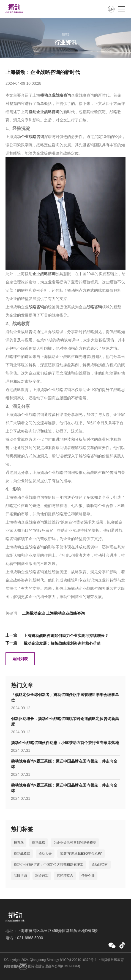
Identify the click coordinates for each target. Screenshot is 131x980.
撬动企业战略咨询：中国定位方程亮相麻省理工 (48, 865)
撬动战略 (39, 843)
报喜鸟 (19, 843)
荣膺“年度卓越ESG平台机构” (81, 854)
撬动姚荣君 (100, 865)
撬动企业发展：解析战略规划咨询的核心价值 (62, 643)
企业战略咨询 (32, 137)
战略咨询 (36, 307)
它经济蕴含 (65, 876)
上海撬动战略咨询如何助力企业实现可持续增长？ (66, 636)
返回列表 (20, 659)
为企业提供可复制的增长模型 (75, 843)
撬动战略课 (22, 854)
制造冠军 (42, 876)
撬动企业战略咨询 (56, 95)
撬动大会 (45, 854)
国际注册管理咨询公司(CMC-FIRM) (54, 966)
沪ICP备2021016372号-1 (78, 960)
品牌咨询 (20, 876)
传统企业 (88, 876)
